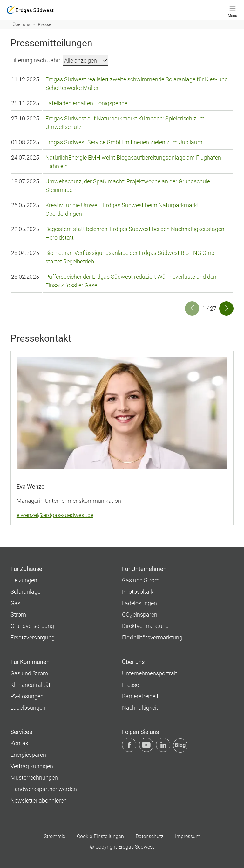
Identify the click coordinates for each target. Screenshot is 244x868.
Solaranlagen (27, 591)
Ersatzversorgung (33, 637)
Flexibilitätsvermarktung (152, 637)
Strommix (55, 836)
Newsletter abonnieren (39, 800)
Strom (18, 614)
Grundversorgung (32, 626)
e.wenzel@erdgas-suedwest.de (55, 515)
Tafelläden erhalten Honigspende (86, 103)
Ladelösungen (139, 603)
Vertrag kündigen (32, 766)
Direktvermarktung (145, 626)
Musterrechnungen (34, 777)
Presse (130, 684)
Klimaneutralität (30, 684)
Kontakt (20, 743)
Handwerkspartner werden (44, 789)
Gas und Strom (141, 580)
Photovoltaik (138, 591)
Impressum (188, 836)
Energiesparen (28, 754)
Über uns (21, 24)
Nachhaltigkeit (140, 707)
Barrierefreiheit (140, 696)
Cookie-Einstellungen (100, 836)
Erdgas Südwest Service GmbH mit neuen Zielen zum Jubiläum (124, 142)
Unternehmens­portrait (150, 673)
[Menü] (233, 10)
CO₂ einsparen (140, 614)
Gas (15, 603)
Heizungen (24, 580)
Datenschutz (150, 836)
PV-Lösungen (27, 696)
